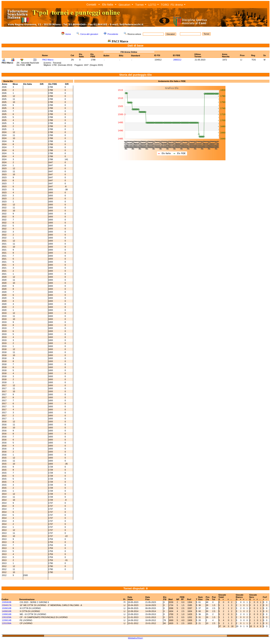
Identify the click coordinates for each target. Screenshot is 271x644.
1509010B (7, 608)
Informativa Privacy (135, 638)
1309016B (7, 614)
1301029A (7, 617)
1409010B (7, 611)
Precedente (113, 34)
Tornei (139, 5)
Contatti (91, 4)
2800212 (177, 60)
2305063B (7, 602)
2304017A (7, 605)
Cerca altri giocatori (89, 34)
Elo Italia (108, 4)
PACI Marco (48, 60)
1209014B (7, 620)
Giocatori (124, 5)
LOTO (152, 5)
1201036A (7, 623)
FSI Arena (177, 5)
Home (68, 34)
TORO (165, 5)
